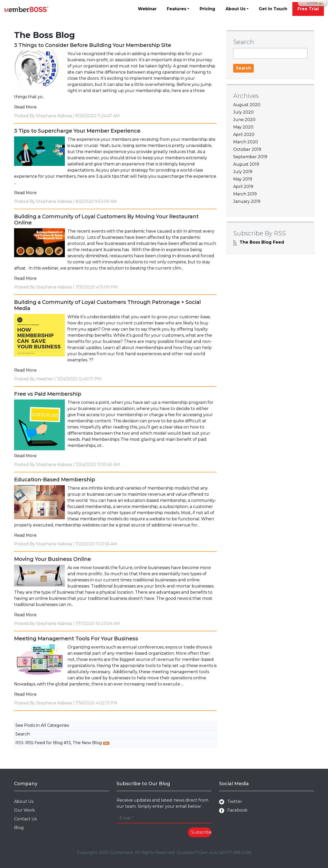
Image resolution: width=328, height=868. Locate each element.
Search (23, 734)
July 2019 (243, 172)
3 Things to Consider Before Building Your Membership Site (93, 45)
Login (312, 3)
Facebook (233, 810)
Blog (19, 828)
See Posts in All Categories (42, 725)
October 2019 (247, 149)
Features (177, 9)
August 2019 (246, 164)
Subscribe (201, 832)
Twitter (231, 802)
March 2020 (246, 142)
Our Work (24, 810)
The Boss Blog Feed (259, 242)
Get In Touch (273, 9)
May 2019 (243, 179)
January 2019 (247, 201)
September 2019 (250, 157)
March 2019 (245, 194)
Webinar (147, 9)
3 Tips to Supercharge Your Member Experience (77, 131)
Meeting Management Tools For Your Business (76, 638)
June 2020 (244, 120)
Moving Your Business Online (53, 559)
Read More (25, 107)
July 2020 (243, 112)
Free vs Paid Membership (48, 394)
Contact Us (25, 819)
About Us (235, 9)
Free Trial (308, 9)
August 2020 (247, 105)
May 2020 (243, 127)
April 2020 (244, 134)
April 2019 (243, 187)
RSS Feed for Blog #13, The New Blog (64, 743)
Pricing (207, 9)
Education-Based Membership (55, 480)
